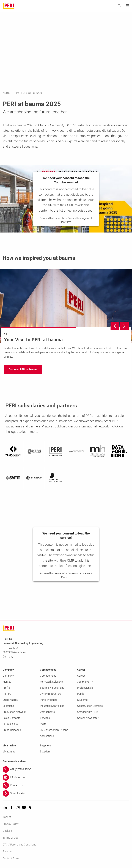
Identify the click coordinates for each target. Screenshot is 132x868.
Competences (48, 676)
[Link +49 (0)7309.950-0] (66, 769)
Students (82, 700)
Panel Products (49, 700)
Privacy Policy (11, 824)
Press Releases (12, 730)
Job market (85, 682)
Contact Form (11, 858)
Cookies (7, 831)
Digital (43, 724)
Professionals (85, 688)
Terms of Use (11, 838)
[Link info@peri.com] (66, 777)
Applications (47, 736)
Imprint (7, 817)
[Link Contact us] (66, 785)
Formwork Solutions (51, 682)
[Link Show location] (66, 793)
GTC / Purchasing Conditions (19, 845)
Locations (8, 706)
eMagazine (9, 752)
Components (47, 712)
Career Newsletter (88, 718)
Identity (7, 682)
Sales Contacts (12, 718)
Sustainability (10, 700)
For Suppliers (10, 724)
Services (45, 718)
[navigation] (23, 369)
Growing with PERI (88, 712)
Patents (7, 852)
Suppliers (45, 752)
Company (8, 676)
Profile (6, 688)
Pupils (81, 694)
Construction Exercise (90, 706)
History (7, 694)
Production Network (14, 712)
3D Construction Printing (54, 730)
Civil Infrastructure (51, 694)
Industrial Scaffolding (52, 706)
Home (7, 93)
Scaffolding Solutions (52, 688)
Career (81, 676)
